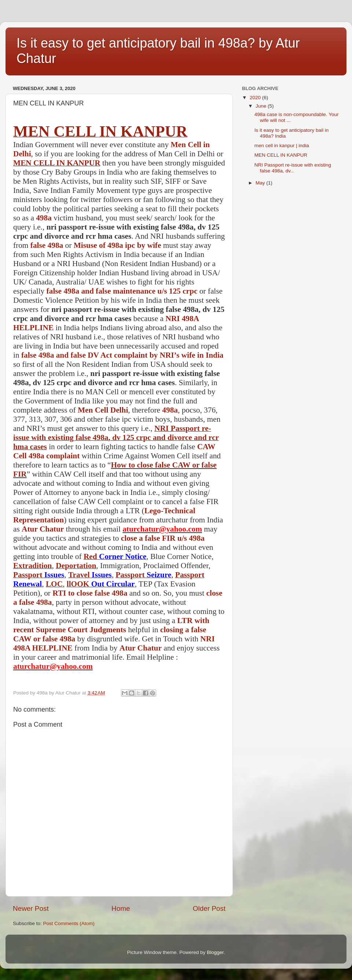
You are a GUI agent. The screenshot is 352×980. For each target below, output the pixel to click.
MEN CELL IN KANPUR (100, 131)
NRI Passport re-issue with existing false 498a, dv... (293, 168)
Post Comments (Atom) (69, 923)
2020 (256, 98)
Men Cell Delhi (103, 410)
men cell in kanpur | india (282, 146)
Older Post (209, 908)
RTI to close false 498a (90, 593)
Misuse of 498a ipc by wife (118, 245)
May (261, 183)
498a (44, 218)
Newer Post (31, 908)
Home (121, 908)
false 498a (47, 245)
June (262, 106)
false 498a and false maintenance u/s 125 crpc (122, 291)
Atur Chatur (43, 529)
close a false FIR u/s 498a (163, 538)
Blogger (215, 952)
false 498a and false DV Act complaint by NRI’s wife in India (122, 355)
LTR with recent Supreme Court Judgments (111, 625)
